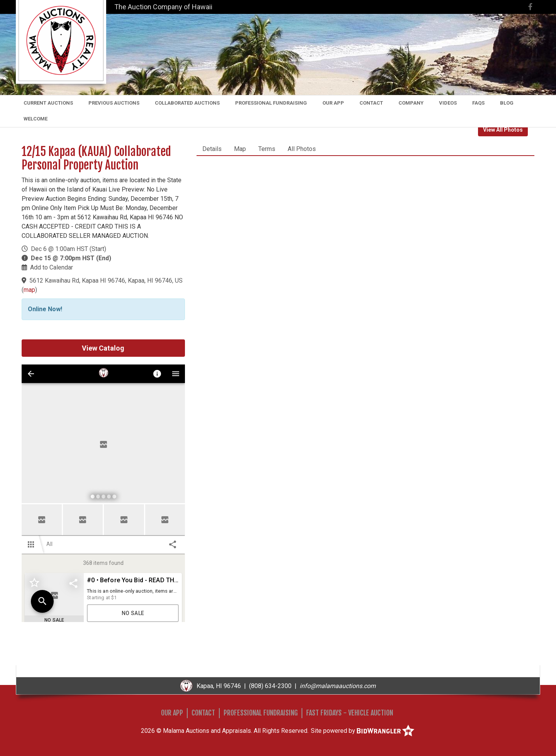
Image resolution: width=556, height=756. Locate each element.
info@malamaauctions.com (338, 686)
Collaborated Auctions (187, 103)
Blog (507, 103)
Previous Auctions (114, 103)
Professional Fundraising (271, 103)
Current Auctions (48, 103)
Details (212, 149)
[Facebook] (530, 7)
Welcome (36, 119)
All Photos (302, 149)
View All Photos (503, 130)
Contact (371, 103)
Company (411, 103)
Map (240, 149)
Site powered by (363, 731)
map (29, 290)
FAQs (478, 103)
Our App (333, 103)
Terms (267, 149)
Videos (448, 103)
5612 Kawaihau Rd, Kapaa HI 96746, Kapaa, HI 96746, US (106, 281)
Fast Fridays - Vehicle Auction (350, 713)
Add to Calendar (52, 267)
